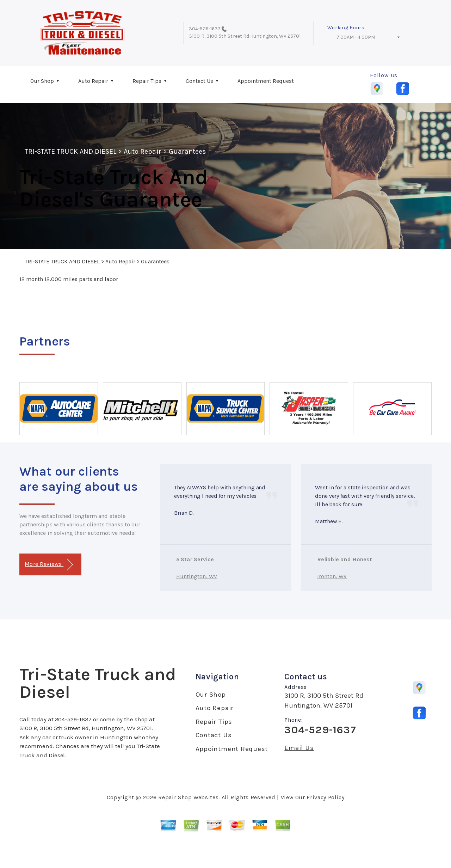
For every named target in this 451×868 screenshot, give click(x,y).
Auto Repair (93, 81)
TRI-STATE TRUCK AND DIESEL (70, 151)
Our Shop (42, 81)
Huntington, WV (197, 576)
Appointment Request (266, 81)
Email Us (299, 748)
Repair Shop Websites (188, 797)
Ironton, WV (332, 576)
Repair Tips (147, 81)
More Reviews (49, 565)
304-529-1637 (205, 29)
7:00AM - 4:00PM (356, 37)
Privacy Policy (325, 797)
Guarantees (187, 151)
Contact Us (199, 81)
